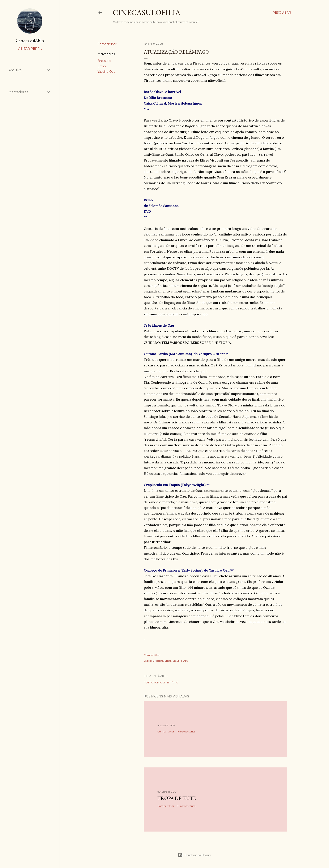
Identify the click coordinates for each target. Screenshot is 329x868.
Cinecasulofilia (147, 12)
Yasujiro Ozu (106, 72)
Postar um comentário (161, 682)
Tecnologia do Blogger (194, 855)
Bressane (104, 61)
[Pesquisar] (282, 13)
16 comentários (186, 732)
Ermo (102, 66)
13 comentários (186, 806)
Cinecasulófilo (30, 41)
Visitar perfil (30, 49)
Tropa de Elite (177, 798)
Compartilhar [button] (107, 44)
